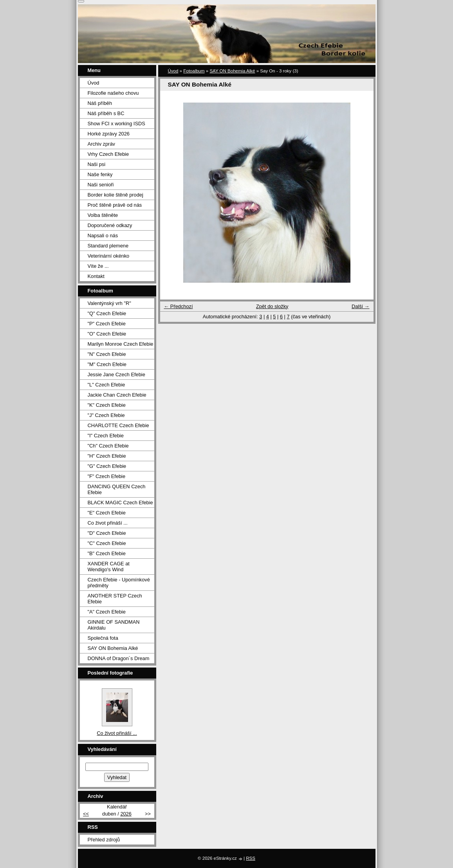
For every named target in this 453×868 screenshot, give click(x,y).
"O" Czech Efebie (107, 334)
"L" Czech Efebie (106, 385)
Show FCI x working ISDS (116, 124)
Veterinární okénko (109, 256)
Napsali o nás (103, 235)
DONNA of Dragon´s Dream (119, 658)
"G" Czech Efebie (107, 466)
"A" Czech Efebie (107, 612)
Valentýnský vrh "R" (109, 303)
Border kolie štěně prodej (116, 195)
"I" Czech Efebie (106, 436)
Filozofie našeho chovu (113, 93)
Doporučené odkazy (110, 225)
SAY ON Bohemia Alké (232, 71)
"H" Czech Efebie (107, 456)
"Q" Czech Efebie (107, 313)
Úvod (173, 71)
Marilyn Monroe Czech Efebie (121, 344)
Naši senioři (101, 185)
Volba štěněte (103, 215)
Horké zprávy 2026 (109, 134)
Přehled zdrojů (104, 840)
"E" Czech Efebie (107, 513)
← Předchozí (179, 306)
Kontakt (96, 276)
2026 (126, 814)
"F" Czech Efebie (107, 476)
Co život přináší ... (108, 523)
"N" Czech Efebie (107, 354)
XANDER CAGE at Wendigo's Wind (109, 567)
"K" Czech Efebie (107, 405)
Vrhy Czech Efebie (108, 154)
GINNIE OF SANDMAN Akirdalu (114, 625)
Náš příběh (100, 103)
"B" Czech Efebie (107, 553)
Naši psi (97, 164)
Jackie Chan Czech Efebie (117, 395)
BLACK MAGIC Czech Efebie (120, 503)
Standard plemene (108, 246)
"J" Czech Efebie (106, 415)
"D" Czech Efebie (107, 533)
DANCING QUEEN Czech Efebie (117, 489)
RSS (251, 858)
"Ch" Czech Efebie (108, 446)
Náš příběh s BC (106, 113)
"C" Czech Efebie (107, 543)
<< (86, 814)
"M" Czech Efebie (107, 364)
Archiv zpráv (101, 144)
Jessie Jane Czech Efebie (116, 374)
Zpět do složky (272, 306)
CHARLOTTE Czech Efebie (118, 425)
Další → (361, 306)
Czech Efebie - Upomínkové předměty (119, 583)
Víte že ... (98, 266)
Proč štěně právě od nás (115, 205)
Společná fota (103, 638)
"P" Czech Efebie (107, 324)
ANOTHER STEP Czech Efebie (115, 599)
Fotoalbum (194, 71)
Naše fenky (100, 174)
